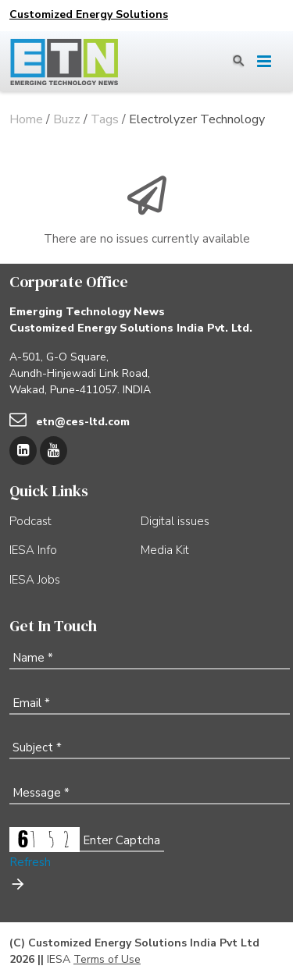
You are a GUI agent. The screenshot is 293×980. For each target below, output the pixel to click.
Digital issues (175, 521)
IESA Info (33, 550)
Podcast (30, 521)
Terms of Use (107, 959)
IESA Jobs (35, 580)
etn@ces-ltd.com (83, 422)
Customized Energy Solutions (89, 14)
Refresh (30, 862)
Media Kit (165, 550)
